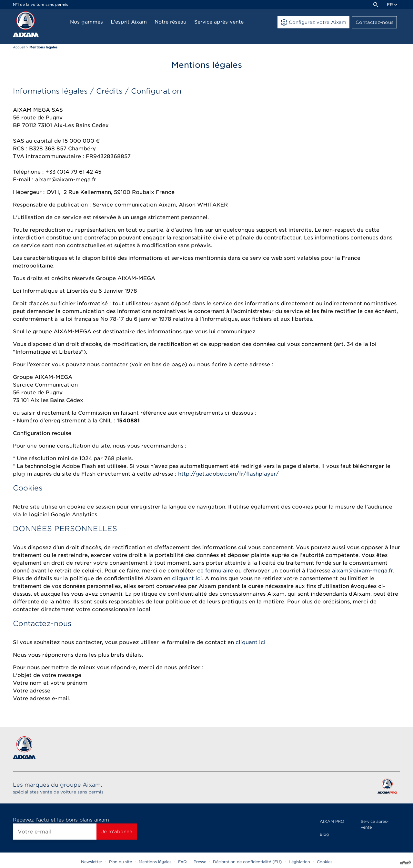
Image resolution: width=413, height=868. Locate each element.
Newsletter (92, 862)
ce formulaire (215, 571)
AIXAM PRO (332, 821)
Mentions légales (155, 862)
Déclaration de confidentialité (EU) (247, 862)
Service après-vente (375, 824)
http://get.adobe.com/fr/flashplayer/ (228, 474)
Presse (200, 862)
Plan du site (121, 862)
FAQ (182, 862)
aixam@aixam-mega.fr (363, 571)
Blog (324, 834)
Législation (299, 862)
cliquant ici (187, 578)
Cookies (325, 862)
